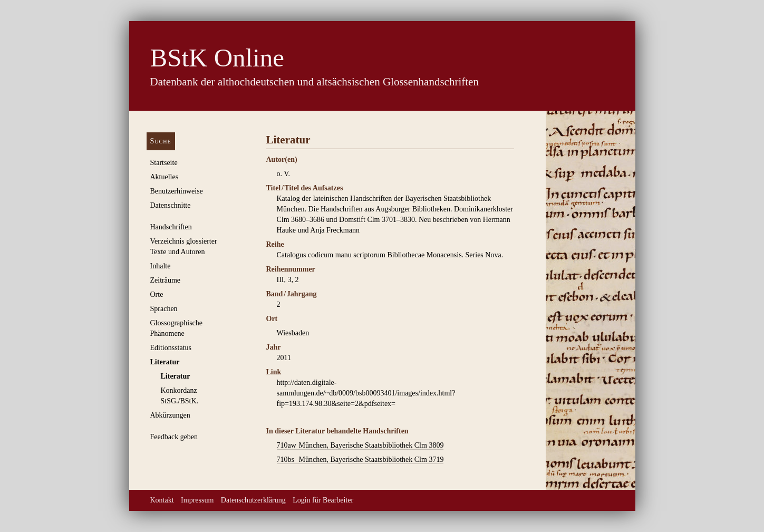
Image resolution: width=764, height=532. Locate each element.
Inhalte (161, 266)
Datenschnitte (171, 205)
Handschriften (171, 227)
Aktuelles (165, 177)
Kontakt (162, 500)
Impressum (197, 500)
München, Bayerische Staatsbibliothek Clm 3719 (360, 460)
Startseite (164, 163)
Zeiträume (166, 280)
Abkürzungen (170, 415)
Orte (157, 294)
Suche (161, 141)
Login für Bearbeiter (323, 500)
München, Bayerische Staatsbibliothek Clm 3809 (360, 446)
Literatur (165, 362)
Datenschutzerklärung (253, 500)
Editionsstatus (171, 348)
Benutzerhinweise (177, 191)
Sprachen (164, 309)
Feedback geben (174, 437)
